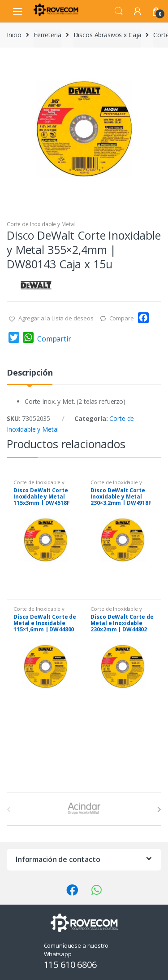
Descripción (30, 373)
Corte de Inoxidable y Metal (41, 224)
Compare (122, 318)
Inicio (14, 35)
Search (119, 11)
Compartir (54, 339)
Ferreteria (47, 35)
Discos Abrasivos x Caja (108, 35)
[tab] (30, 376)
